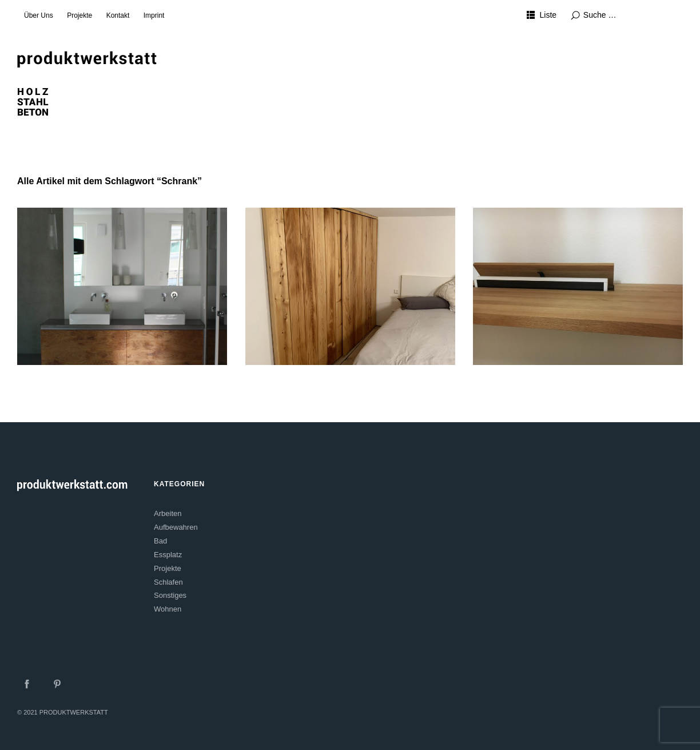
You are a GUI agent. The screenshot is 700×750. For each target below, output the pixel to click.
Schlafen (168, 582)
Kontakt (118, 15)
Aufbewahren (176, 527)
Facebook (27, 684)
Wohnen (168, 609)
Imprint (154, 15)
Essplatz (168, 555)
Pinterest (57, 684)
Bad (160, 541)
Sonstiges (170, 595)
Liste (548, 15)
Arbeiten (168, 513)
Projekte (79, 15)
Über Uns (39, 15)
